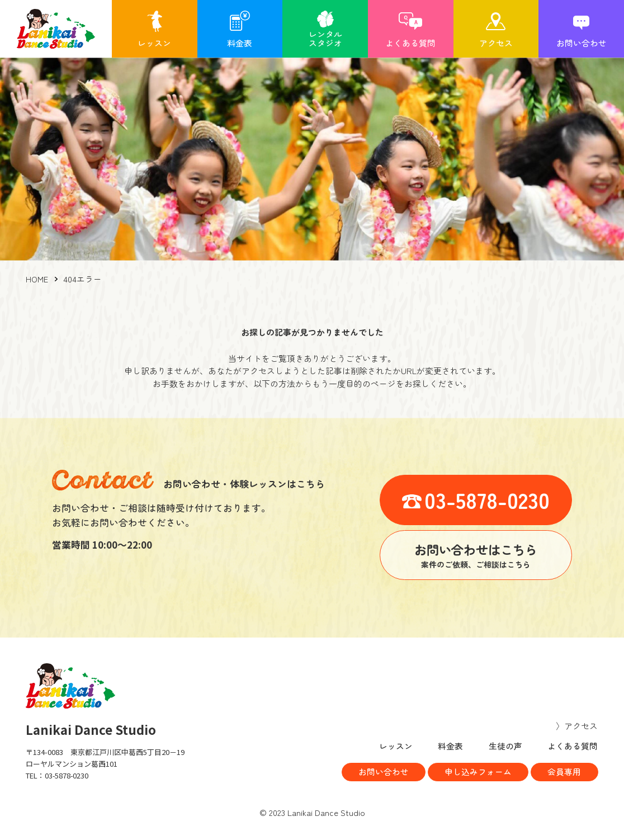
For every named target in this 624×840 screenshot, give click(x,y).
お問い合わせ (582, 43)
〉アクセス (577, 726)
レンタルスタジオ (325, 38)
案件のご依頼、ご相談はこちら (476, 555)
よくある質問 (410, 43)
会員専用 (564, 772)
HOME (37, 279)
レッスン (154, 43)
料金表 (240, 43)
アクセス (496, 43)
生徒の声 (505, 746)
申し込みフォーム (477, 772)
